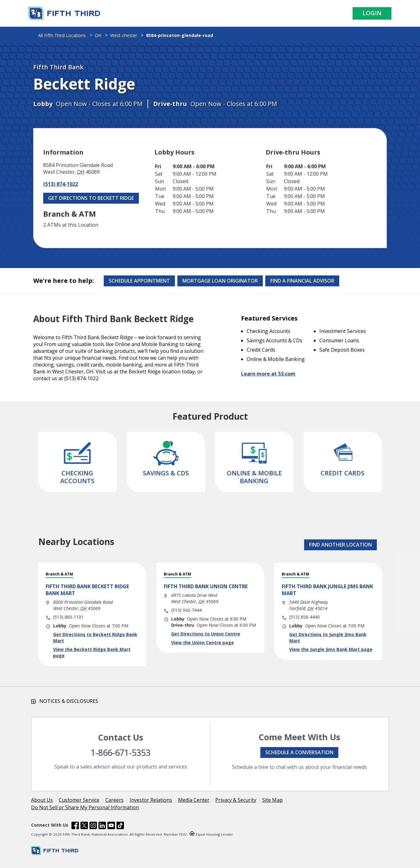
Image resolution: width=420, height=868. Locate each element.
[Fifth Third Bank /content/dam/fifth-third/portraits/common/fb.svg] (75, 826)
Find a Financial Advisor (302, 281)
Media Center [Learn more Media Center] (194, 800)
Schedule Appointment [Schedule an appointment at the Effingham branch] (139, 281)
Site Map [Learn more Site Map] (272, 800)
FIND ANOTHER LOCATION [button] (340, 545)
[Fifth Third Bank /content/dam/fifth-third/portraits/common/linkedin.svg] (102, 826)
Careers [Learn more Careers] (114, 800)
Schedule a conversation (299, 752)
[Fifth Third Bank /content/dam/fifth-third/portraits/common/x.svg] (84, 826)
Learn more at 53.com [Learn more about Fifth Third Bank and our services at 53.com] (268, 374)
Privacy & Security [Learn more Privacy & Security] (236, 800)
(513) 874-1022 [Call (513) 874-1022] (61, 184)
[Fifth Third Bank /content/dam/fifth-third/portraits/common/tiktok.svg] (120, 826)
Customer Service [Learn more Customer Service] (79, 800)
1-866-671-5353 (121, 753)
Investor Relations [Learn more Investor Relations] (151, 800)
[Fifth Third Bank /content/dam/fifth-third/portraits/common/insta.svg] (93, 826)
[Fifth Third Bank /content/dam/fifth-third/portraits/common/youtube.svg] (111, 826)
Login (372, 13)
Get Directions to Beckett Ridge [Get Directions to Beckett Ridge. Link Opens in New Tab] (91, 198)
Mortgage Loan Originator (220, 281)
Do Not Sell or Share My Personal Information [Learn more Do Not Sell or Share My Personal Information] (85, 807)
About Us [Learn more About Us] (42, 800)
